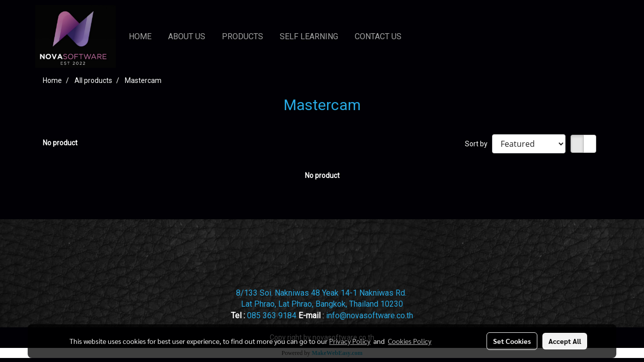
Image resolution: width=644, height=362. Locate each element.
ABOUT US (187, 36)
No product (60, 143)
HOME (140, 36)
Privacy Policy (350, 341)
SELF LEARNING (309, 36)
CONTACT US (378, 36)
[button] (419, 37)
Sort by (478, 144)
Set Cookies (512, 341)
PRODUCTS (243, 36)
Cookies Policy (410, 341)
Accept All (565, 341)
